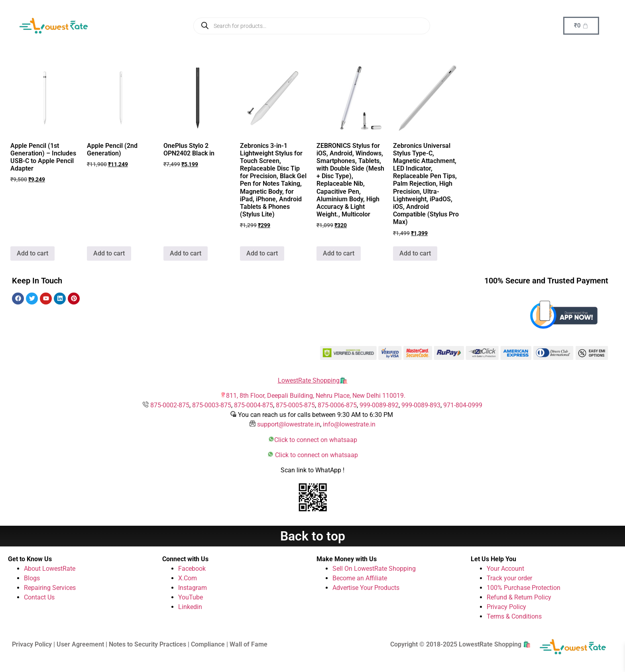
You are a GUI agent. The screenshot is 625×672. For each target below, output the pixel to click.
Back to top (313, 536)
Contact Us (39, 597)
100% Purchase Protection (524, 588)
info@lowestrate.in (349, 424)
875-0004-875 (254, 405)
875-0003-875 (212, 405)
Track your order (509, 578)
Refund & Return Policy (519, 597)
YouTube (191, 597)
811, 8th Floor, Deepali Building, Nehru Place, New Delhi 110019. (316, 396)
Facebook (192, 569)
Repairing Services (50, 588)
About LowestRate (50, 569)
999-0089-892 (379, 405)
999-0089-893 (421, 405)
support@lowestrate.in (289, 424)
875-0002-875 (170, 405)
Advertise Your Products (366, 588)
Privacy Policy (506, 607)
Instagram (193, 588)
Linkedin (190, 607)
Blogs (32, 578)
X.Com (188, 578)
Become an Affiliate (360, 578)
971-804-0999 (463, 405)
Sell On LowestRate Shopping (374, 569)
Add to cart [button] (32, 253)
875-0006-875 (337, 405)
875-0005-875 (295, 405)
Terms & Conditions (514, 616)
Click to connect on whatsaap (316, 440)
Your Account (505, 569)
